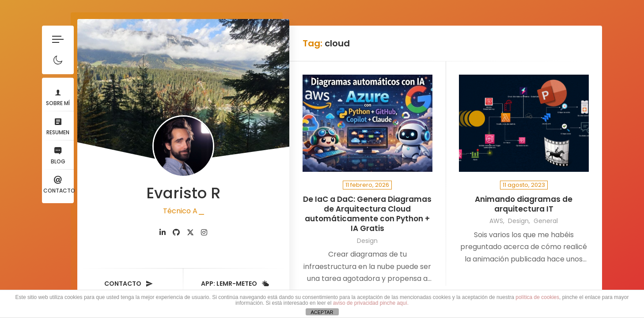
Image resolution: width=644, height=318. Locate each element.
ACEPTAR (322, 312)
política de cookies (537, 297)
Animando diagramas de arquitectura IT (524, 204)
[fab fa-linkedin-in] (163, 233)
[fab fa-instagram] (204, 233)
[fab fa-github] (176, 233)
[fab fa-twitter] (190, 233)
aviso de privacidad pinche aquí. (371, 303)
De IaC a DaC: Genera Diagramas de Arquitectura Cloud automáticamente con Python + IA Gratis (367, 214)
